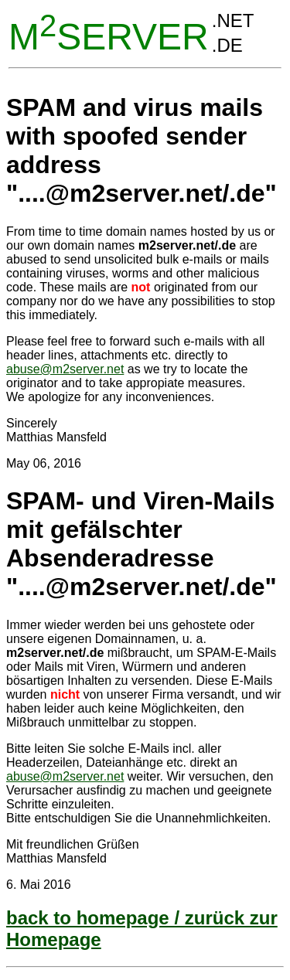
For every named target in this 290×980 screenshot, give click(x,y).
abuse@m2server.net (65, 369)
